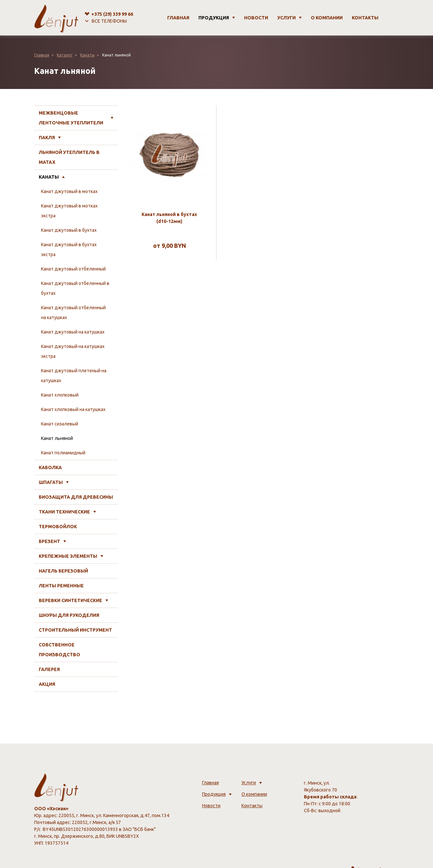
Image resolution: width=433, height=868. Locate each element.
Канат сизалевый (60, 424)
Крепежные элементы (68, 556)
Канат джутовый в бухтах (69, 230)
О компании (327, 18)
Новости (256, 18)
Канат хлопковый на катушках (73, 409)
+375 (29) (112, 14)
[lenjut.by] (56, 18)
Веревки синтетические (70, 600)
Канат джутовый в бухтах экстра (69, 250)
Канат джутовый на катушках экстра (73, 351)
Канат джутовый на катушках (73, 332)
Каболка (50, 467)
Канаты (87, 55)
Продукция (214, 18)
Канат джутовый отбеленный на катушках (73, 313)
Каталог (65, 55)
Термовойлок (58, 527)
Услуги (286, 18)
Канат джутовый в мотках (69, 191)
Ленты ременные (61, 586)
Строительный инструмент (75, 630)
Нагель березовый (63, 571)
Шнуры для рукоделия (69, 615)
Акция (47, 684)
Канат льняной (57, 438)
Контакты (365, 18)
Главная (178, 18)
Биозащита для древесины (76, 497)
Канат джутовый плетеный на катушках (74, 376)
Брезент (49, 541)
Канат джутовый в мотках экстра (69, 211)
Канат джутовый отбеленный (73, 269)
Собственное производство (59, 650)
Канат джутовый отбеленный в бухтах (75, 288)
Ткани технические (64, 512)
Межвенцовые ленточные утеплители (71, 118)
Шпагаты (51, 482)
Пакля (47, 138)
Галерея (49, 669)
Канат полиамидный (63, 453)
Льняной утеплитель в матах (69, 157)
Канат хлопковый (60, 395)
